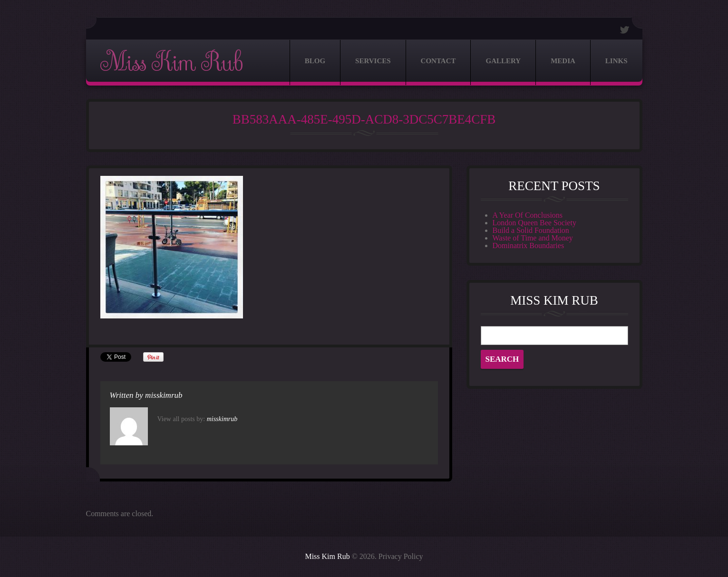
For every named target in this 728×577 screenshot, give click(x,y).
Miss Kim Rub (171, 63)
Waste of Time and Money (533, 238)
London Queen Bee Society (534, 223)
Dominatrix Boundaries (529, 245)
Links (616, 61)
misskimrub (164, 395)
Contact (438, 61)
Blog (315, 61)
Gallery (503, 61)
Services (373, 61)
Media (563, 61)
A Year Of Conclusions (528, 215)
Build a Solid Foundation (531, 230)
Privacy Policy (401, 556)
